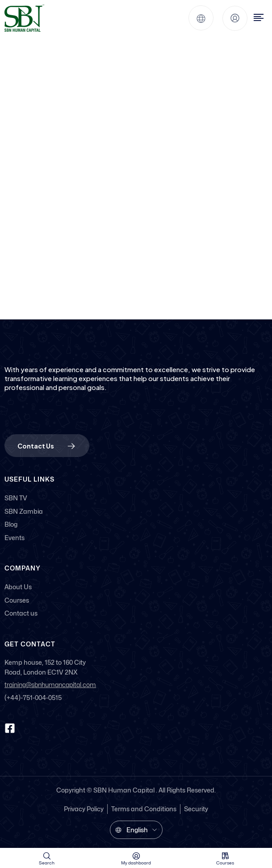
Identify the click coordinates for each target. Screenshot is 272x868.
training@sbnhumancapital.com (50, 685)
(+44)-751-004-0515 (33, 698)
